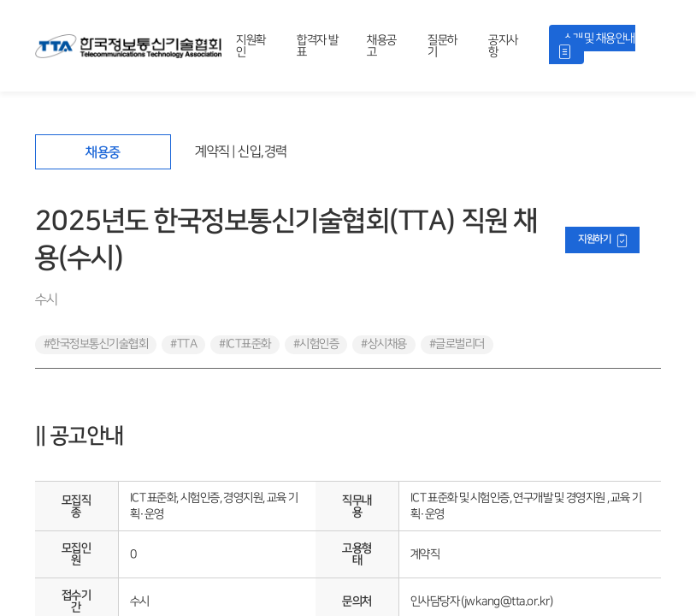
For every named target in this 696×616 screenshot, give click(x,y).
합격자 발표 (317, 46)
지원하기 (594, 239)
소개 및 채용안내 (599, 38)
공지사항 (503, 46)
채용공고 (382, 46)
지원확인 (251, 46)
